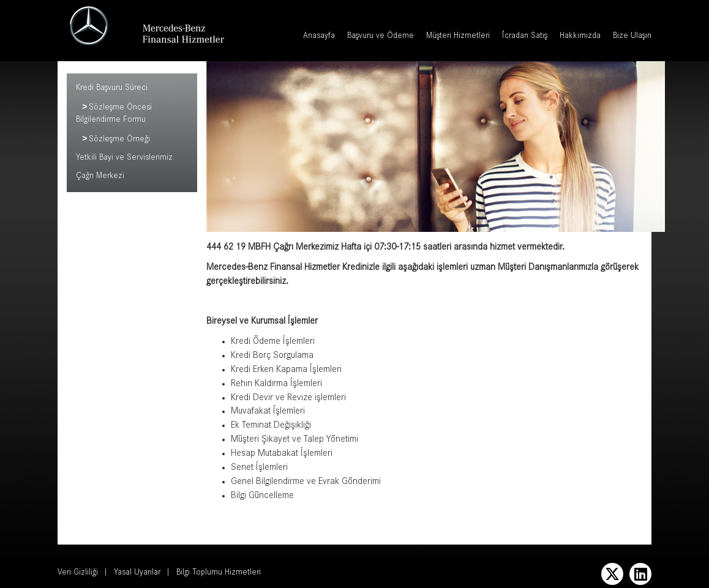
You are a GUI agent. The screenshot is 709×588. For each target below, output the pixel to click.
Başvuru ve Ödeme (381, 37)
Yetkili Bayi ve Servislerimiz (124, 160)
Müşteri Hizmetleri (458, 37)
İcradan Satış (525, 37)
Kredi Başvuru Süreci (112, 89)
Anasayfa (319, 37)
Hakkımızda (580, 37)
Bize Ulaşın (632, 37)
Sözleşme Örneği (119, 141)
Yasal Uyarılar (137, 573)
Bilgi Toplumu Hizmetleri (219, 573)
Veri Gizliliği (78, 573)
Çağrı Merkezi (100, 178)
